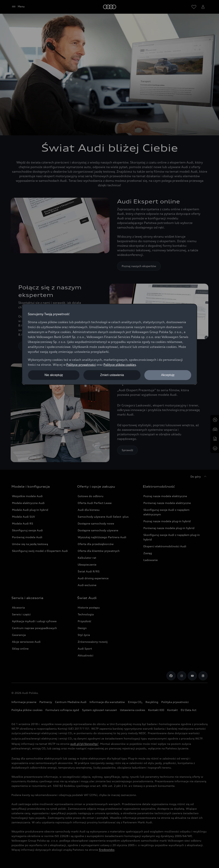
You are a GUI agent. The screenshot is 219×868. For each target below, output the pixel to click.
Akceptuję (168, 375)
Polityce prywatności (81, 365)
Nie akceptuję (54, 375)
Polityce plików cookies (120, 365)
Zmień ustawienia (112, 375)
